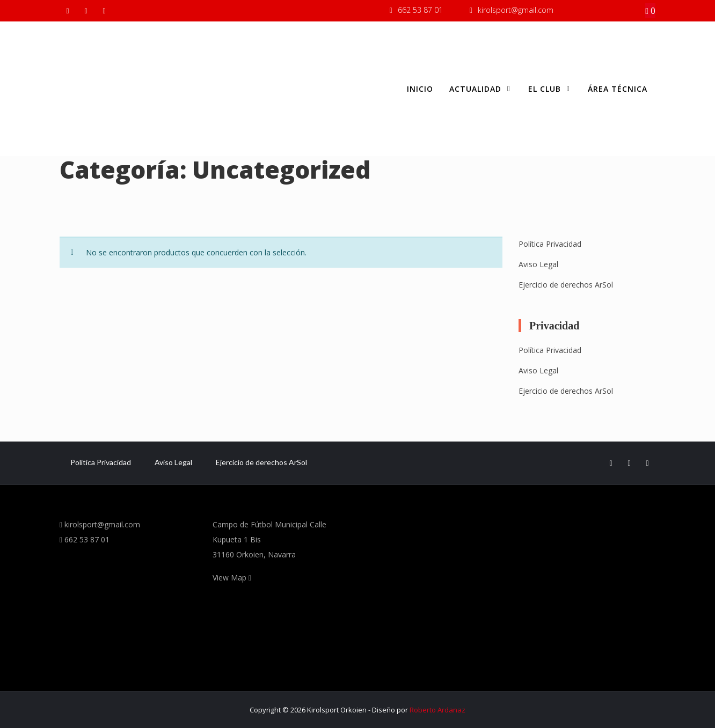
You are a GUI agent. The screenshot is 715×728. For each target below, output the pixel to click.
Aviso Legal (538, 264)
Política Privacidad (550, 244)
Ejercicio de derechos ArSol (566, 285)
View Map (232, 578)
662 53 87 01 (420, 10)
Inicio (420, 89)
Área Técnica (618, 89)
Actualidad (481, 89)
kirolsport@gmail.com (516, 10)
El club (550, 89)
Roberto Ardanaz (437, 710)
